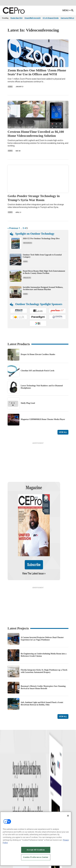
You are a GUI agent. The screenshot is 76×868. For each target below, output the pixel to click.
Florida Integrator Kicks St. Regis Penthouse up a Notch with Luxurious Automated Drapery (44, 642)
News (10, 87)
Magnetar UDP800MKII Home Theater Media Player (43, 419)
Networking (42, 778)
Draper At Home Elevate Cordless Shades (38, 354)
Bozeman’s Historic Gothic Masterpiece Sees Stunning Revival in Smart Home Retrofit (43, 658)
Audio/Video (42, 789)
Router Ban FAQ (17, 18)
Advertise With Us (8, 811)
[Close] (68, 816)
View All (63, 432)
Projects (27, 278)
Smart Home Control (45, 785)
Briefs (4, 782)
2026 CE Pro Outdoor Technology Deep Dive (41, 239)
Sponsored (6, 795)
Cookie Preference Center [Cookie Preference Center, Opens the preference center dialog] (36, 857)
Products (5, 785)
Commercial (42, 782)
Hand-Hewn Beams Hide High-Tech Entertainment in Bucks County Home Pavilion (44, 272)
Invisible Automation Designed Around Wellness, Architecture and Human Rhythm (43, 288)
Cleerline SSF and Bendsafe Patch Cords (38, 371)
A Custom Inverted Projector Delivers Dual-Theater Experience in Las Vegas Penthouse (42, 610)
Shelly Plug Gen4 (28, 403)
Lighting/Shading (44, 792)
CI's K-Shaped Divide (51, 18)
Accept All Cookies (36, 850)
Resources (28, 243)
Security (41, 795)
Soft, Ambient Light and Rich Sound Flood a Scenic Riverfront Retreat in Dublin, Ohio (42, 675)
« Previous (13, 228)
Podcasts (5, 799)
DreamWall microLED (33, 18)
